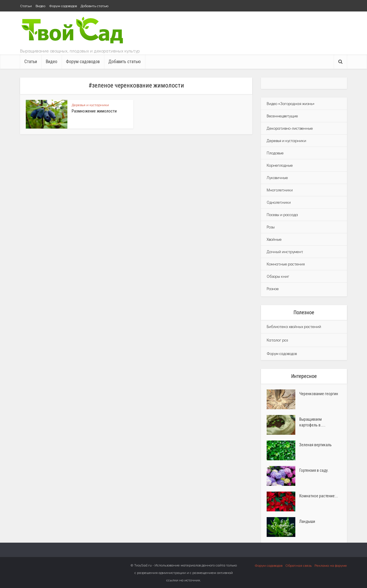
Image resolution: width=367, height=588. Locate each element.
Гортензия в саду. (314, 470)
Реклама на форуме (331, 565)
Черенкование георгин (319, 394)
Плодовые (275, 153)
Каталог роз (277, 340)
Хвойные (274, 239)
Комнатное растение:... (319, 496)
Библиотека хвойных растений (294, 326)
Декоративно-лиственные (290, 128)
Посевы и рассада (282, 215)
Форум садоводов (63, 6)
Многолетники (280, 190)
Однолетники (279, 202)
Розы (271, 227)
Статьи (26, 6)
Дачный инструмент (285, 252)
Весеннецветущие (282, 116)
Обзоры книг (278, 276)
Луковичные (277, 177)
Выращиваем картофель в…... (312, 422)
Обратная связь (298, 565)
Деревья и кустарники (90, 105)
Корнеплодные (280, 165)
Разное (273, 289)
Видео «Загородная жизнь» (291, 103)
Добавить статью (94, 6)
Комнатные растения (286, 264)
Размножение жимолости (94, 111)
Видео (40, 6)
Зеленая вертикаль (316, 445)
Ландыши (307, 521)
